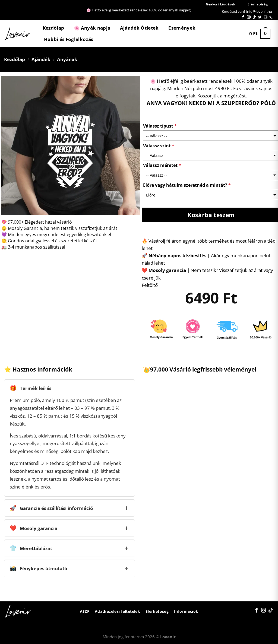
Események (182, 28)
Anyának (67, 59)
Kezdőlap (53, 28)
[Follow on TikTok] (254, 17)
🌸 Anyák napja (92, 28)
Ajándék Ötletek (139, 28)
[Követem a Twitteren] (260, 17)
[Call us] (271, 17)
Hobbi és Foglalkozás (69, 39)
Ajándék (41, 59)
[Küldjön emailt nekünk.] (266, 17)
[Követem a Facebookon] (243, 17)
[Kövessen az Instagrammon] (249, 17)
